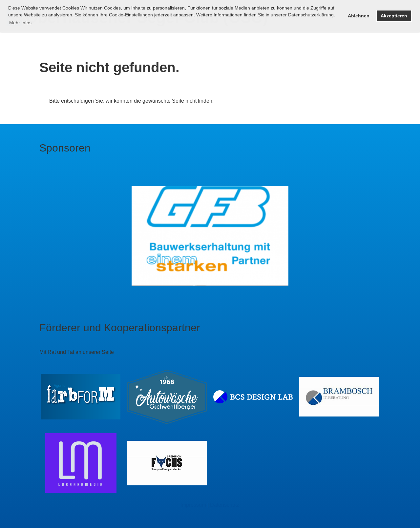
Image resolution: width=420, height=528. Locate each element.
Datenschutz (225, 505)
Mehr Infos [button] (20, 23)
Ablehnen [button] (359, 16)
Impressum (193, 505)
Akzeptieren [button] (394, 16)
